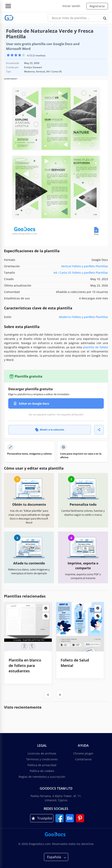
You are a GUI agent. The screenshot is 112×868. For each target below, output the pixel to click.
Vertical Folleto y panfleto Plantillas (85, 266)
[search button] (105, 18)
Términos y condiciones (42, 759)
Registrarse (97, 6)
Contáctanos (83, 759)
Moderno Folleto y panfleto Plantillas (83, 317)
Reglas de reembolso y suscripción (42, 777)
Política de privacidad (42, 765)
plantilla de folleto (96, 347)
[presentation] (48, 694)
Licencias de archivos (42, 753)
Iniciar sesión (71, 6)
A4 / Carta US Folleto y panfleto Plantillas (81, 273)
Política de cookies (42, 771)
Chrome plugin (83, 753)
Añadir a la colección (50, 430)
